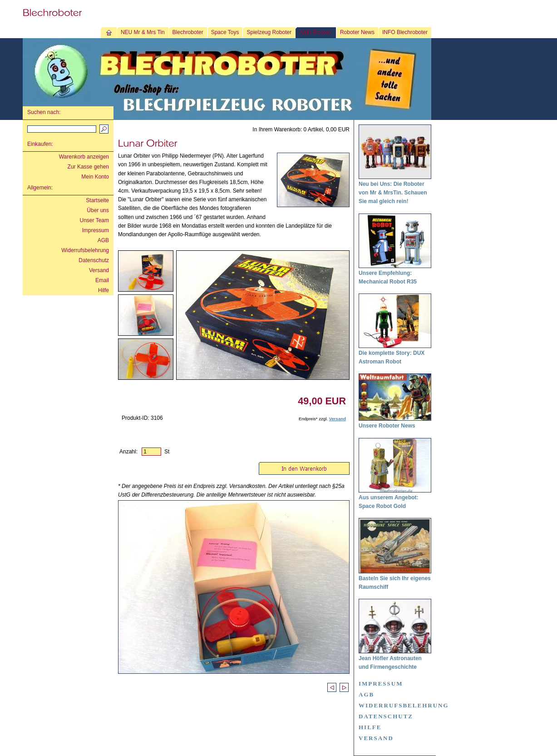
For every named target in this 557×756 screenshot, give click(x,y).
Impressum (96, 230)
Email (102, 280)
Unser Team (94, 220)
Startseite (97, 200)
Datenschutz (94, 260)
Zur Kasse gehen (88, 167)
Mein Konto (95, 177)
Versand (99, 270)
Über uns (98, 210)
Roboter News (357, 32)
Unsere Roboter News (387, 426)
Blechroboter (188, 32)
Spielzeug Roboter (269, 32)
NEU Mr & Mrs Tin (143, 32)
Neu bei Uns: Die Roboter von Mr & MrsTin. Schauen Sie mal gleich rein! (393, 193)
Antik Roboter (316, 32)
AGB (103, 240)
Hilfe (104, 290)
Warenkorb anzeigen (84, 157)
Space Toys (225, 32)
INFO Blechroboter (405, 32)
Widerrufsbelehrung (85, 250)
